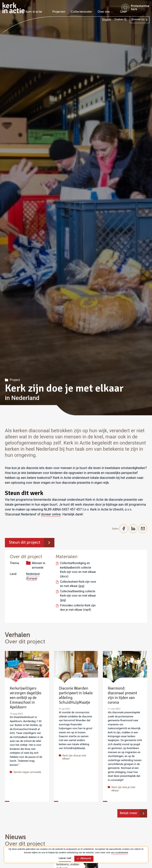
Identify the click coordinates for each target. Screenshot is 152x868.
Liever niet (65, 858)
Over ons (105, 12)
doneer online (51, 514)
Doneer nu (138, 20)
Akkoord (84, 858)
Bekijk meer (129, 814)
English (107, 20)
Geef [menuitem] (123, 12)
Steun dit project (25, 543)
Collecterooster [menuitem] (81, 12)
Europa (32, 579)
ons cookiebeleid (119, 853)
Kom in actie (35, 12)
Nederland (33, 575)
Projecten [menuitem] (59, 12)
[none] (36, 12)
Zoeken (121, 20)
